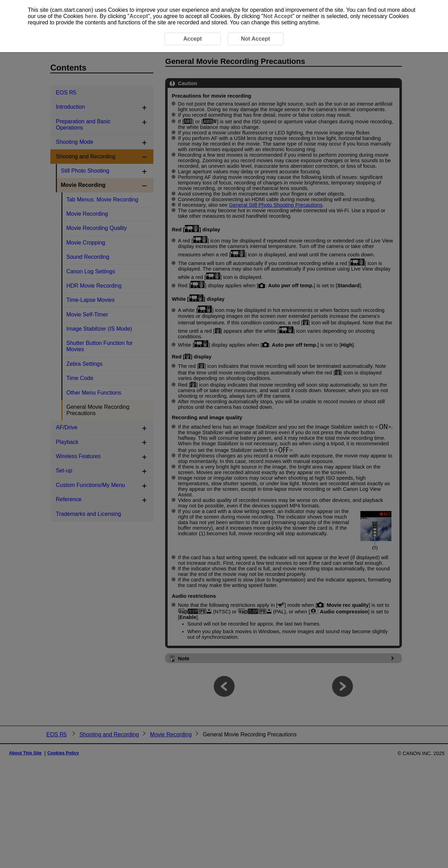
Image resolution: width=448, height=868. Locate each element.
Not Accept (278, 16)
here (91, 16)
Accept (139, 16)
